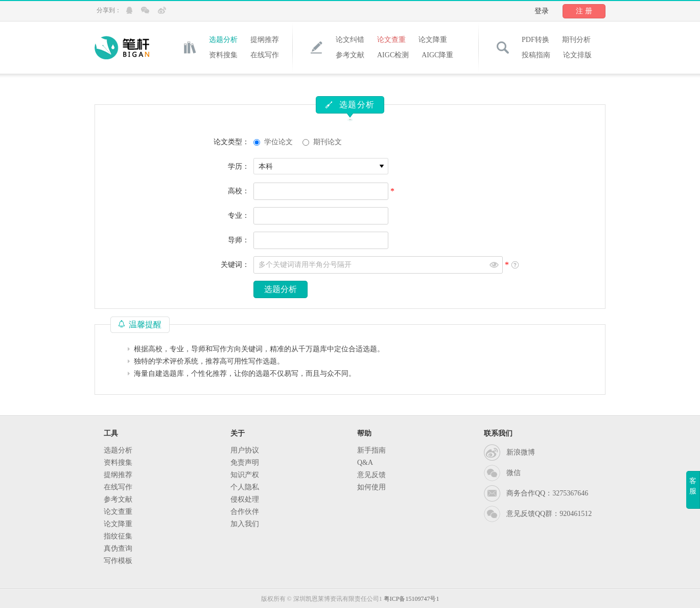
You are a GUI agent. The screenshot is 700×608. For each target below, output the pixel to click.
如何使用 (371, 487)
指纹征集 (118, 536)
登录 (542, 11)
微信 (514, 473)
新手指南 (371, 450)
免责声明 (245, 463)
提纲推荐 (265, 40)
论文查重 (391, 40)
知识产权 (245, 475)
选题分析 (223, 40)
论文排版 (577, 55)
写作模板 (118, 561)
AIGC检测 (393, 55)
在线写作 (265, 55)
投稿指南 (536, 55)
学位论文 (278, 142)
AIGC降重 (437, 55)
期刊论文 (328, 142)
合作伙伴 (245, 512)
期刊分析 (576, 40)
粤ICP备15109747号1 (412, 599)
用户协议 (245, 450)
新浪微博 (521, 452)
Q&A (365, 463)
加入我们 (245, 524)
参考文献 (350, 55)
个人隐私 (245, 487)
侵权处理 (245, 499)
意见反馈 (371, 475)
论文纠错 (350, 40)
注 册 (584, 11)
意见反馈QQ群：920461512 (549, 514)
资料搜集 (223, 55)
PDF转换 (535, 40)
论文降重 (433, 40)
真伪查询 (118, 548)
